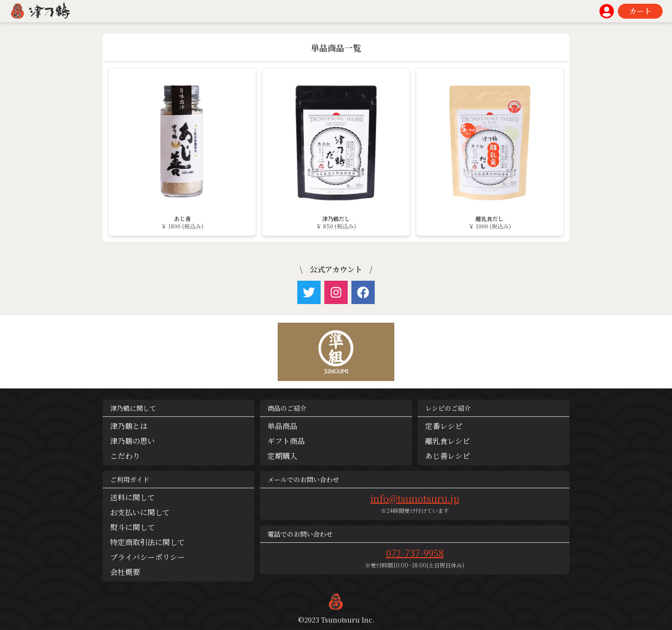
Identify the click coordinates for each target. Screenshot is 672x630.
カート (640, 11)
